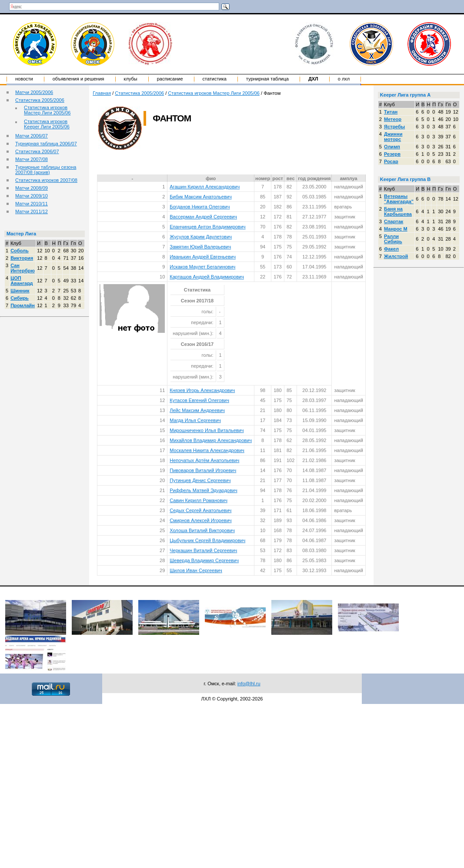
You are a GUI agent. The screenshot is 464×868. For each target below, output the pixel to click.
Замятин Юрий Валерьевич (200, 247)
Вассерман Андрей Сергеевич (203, 217)
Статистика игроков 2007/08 (46, 180)
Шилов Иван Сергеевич (196, 570)
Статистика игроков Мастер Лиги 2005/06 (47, 110)
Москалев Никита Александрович (207, 450)
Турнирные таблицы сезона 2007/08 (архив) (46, 170)
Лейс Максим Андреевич (197, 410)
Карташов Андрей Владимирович (207, 277)
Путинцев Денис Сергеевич (200, 480)
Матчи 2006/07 (32, 136)
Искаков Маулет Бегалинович (202, 267)
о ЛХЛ (344, 79)
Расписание (170, 79)
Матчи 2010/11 (32, 204)
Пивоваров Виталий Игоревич (203, 470)
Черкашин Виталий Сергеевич (203, 550)
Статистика (215, 79)
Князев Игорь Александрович (202, 390)
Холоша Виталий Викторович (202, 530)
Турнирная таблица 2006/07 (46, 144)
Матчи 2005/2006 (34, 92)
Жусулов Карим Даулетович (201, 237)
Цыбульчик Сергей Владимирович (207, 540)
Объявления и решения (78, 79)
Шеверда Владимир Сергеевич (204, 560)
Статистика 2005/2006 (40, 100)
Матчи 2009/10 (32, 196)
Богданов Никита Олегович (200, 207)
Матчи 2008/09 (32, 188)
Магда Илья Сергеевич (195, 420)
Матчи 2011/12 (32, 211)
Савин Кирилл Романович (199, 500)
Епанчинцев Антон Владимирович (207, 227)
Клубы (131, 79)
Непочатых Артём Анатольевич (204, 460)
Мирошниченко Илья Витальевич (207, 430)
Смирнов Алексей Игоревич (200, 520)
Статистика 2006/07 (37, 151)
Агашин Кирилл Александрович (205, 187)
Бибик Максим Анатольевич (200, 197)
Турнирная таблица (267, 79)
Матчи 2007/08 (32, 159)
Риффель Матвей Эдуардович (203, 490)
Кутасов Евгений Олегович (199, 400)
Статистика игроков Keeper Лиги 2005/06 (47, 124)
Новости (24, 79)
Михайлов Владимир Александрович (211, 440)
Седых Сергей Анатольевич (200, 510)
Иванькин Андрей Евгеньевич (203, 257)
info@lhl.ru (249, 684)
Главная (102, 93)
